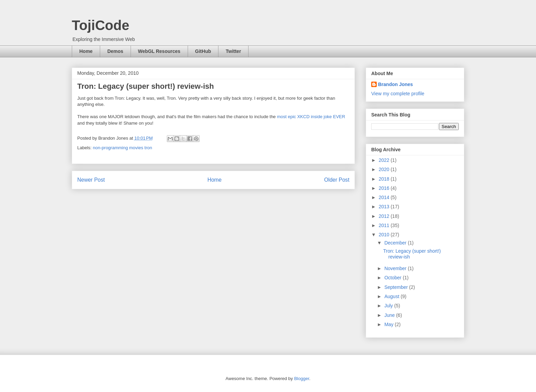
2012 (385, 216)
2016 (385, 188)
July (389, 306)
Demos (115, 51)
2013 (385, 207)
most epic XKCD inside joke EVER (311, 117)
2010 (385, 235)
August (392, 296)
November (396, 268)
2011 (385, 225)
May (389, 324)
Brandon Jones (396, 84)
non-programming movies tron (123, 148)
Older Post (337, 180)
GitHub (203, 51)
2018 (385, 179)
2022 (385, 160)
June (390, 315)
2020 (385, 169)
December (396, 243)
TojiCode (100, 25)
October (393, 278)
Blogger (301, 379)
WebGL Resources (159, 51)
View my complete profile (398, 94)
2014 (385, 197)
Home (86, 51)
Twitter (233, 51)
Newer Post (91, 180)
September (397, 287)
